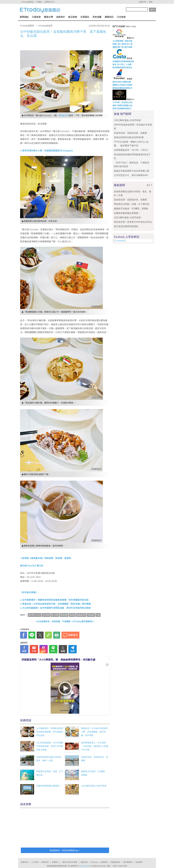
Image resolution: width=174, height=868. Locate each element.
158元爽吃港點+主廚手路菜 (94, 786)
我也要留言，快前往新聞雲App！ (65, 850)
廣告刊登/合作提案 (70, 862)
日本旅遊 (121, 17)
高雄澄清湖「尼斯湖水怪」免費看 (130, 133)
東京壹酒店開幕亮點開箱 (126, 226)
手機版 (39, 2)
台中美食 (46, 615)
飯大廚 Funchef (35, 615)
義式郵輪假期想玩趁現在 (122, 67)
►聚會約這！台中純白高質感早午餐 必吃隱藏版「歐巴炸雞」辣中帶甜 (55, 604)
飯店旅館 (73, 17)
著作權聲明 (128, 862)
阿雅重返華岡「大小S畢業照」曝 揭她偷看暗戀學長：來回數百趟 (58, 660)
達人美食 (55, 615)
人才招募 (35, 862)
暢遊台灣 (48, 17)
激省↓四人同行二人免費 (122, 64)
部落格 (68, 558)
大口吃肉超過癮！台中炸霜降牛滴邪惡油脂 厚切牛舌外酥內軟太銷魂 (50, 746)
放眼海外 (61, 17)
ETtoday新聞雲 (28, 2)
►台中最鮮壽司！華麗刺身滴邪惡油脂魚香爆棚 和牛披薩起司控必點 (54, 600)
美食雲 (72, 615)
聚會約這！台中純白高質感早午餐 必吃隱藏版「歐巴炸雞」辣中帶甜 (95, 732)
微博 (151, 2)
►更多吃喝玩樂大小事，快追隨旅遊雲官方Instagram (47, 150)
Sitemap (94, 862)
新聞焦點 (24, 17)
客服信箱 (84, 862)
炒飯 (98, 615)
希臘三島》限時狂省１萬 (122, 44)
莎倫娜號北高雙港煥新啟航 (123, 61)
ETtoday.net (85, 866)
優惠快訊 (109, 17)
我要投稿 (24, 862)
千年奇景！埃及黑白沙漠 (122, 102)
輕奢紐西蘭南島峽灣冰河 (122, 88)
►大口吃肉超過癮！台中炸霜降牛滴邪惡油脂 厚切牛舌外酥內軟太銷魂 (55, 608)
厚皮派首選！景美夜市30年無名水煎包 (133, 222)
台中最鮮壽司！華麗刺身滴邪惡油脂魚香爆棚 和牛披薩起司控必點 (50, 732)
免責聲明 (139, 862)
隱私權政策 (115, 862)
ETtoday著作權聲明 (83, 621)
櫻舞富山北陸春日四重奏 (122, 85)
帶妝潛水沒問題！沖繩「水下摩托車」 (133, 204)
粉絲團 (59, 558)
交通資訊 (85, 17)
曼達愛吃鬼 (64, 115)
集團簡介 (56, 862)
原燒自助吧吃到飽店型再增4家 (129, 137)
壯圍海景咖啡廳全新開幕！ (49, 786)
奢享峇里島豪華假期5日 (122, 109)
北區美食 (91, 615)
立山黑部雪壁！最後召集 (122, 41)
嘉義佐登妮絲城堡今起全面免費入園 (132, 171)
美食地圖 (97, 17)
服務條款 (104, 862)
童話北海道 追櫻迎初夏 (122, 82)
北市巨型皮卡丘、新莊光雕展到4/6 (131, 175)
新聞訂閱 (142, 2)
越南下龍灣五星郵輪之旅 (122, 105)
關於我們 (45, 862)
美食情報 (64, 615)
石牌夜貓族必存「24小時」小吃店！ (132, 150)
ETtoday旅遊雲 (120, 241)
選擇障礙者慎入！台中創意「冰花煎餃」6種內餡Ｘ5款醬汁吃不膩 (95, 746)
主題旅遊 (36, 17)
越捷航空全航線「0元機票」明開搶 (131, 209)
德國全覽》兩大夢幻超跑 (122, 47)
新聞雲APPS (50, 2)
